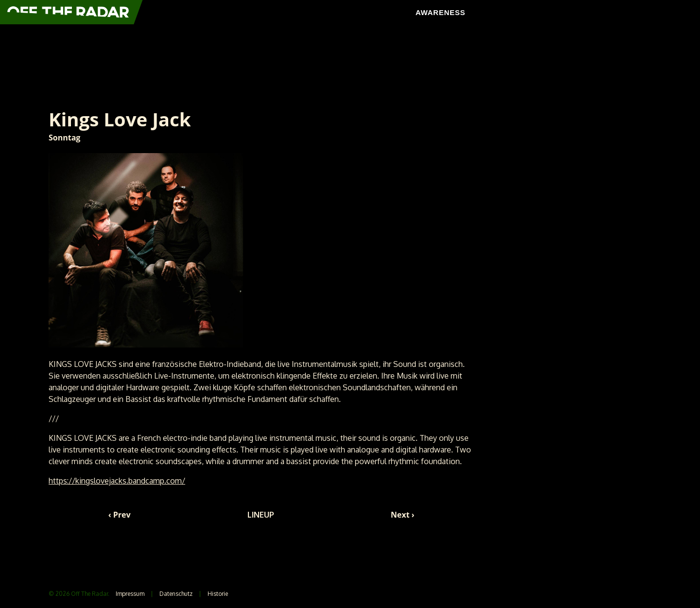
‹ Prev (120, 515)
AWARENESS (441, 12)
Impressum (130, 594)
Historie (218, 594)
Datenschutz (176, 594)
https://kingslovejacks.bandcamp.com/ (117, 481)
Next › (403, 515)
